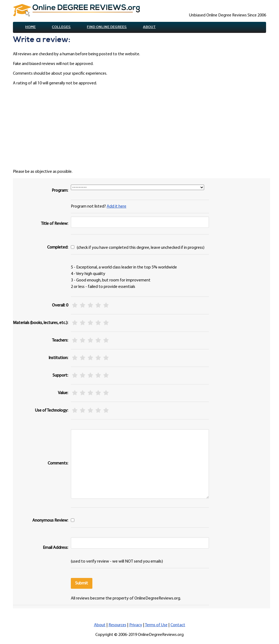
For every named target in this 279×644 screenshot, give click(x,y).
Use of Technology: (52, 411)
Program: (60, 191)
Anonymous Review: (50, 521)
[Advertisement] (142, 128)
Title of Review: (55, 224)
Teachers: (60, 340)
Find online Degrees (107, 27)
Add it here (116, 206)
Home (31, 27)
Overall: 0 (60, 305)
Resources (117, 625)
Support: (60, 376)
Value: (63, 393)
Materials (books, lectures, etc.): (41, 323)
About (149, 27)
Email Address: (55, 548)
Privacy (136, 625)
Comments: (58, 463)
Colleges (61, 27)
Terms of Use (156, 625)
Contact (178, 625)
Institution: (58, 358)
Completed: (58, 247)
